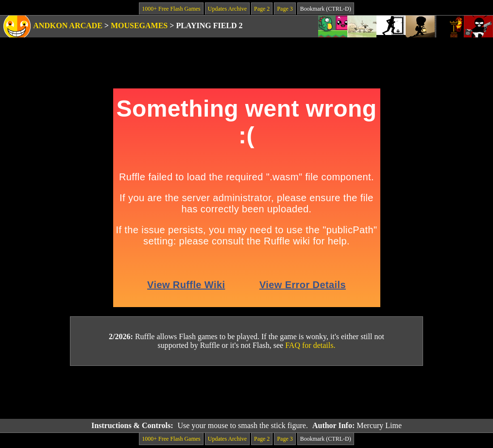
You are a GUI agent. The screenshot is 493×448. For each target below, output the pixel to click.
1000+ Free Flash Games (171, 9)
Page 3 (285, 9)
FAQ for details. (310, 345)
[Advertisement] (247, 393)
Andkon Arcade (68, 26)
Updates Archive (227, 9)
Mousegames (139, 26)
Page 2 (262, 9)
